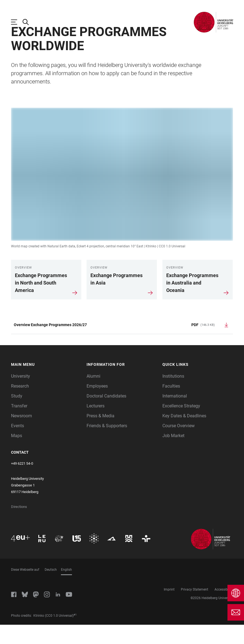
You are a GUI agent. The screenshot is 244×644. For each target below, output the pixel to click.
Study (17, 415)
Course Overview (179, 445)
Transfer (19, 425)
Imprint (169, 609)
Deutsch (51, 589)
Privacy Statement (195, 609)
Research (20, 405)
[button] (46, 384)
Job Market (173, 455)
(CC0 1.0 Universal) (59, 635)
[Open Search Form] (28, 22)
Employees (97, 405)
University (21, 395)
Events (18, 445)
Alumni (93, 395)
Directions (19, 526)
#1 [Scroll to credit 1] (75, 634)
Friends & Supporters (107, 445)
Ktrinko (151, 266)
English (66, 589)
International (175, 415)
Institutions (173, 395)
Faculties (171, 405)
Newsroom (22, 435)
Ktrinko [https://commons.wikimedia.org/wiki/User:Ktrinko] (39, 635)
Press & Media (100, 435)
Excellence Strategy (181, 425)
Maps (17, 455)
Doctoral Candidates (106, 415)
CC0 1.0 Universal (172, 266)
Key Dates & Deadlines (184, 435)
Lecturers (96, 425)
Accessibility (224, 609)
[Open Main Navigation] (17, 22)
